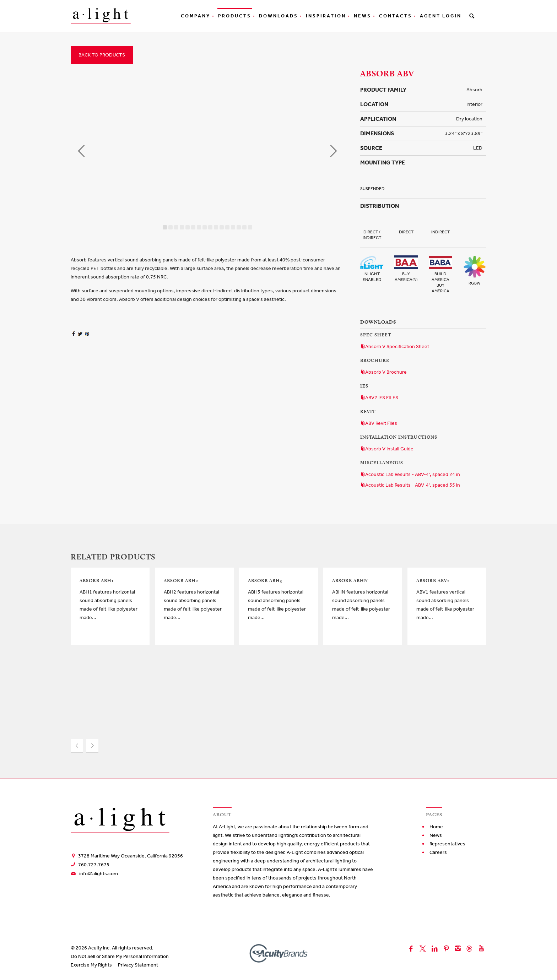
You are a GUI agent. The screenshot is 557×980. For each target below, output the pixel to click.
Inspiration (326, 16)
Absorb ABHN (350, 580)
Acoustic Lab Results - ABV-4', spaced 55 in (410, 485)
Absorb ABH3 (265, 580)
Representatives (447, 844)
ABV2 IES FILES (379, 398)
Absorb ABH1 (97, 580)
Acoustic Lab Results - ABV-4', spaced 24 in (410, 474)
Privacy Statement (138, 965)
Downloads (278, 16)
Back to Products (102, 55)
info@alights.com (99, 874)
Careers (438, 852)
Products (235, 16)
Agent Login (441, 16)
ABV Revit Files (379, 423)
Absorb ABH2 (181, 580)
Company (196, 16)
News (363, 16)
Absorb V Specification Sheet (395, 346)
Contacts (396, 16)
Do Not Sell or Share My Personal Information (120, 956)
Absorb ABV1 (433, 580)
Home (436, 827)
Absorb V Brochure (383, 372)
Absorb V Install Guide (387, 449)
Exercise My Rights (91, 965)
